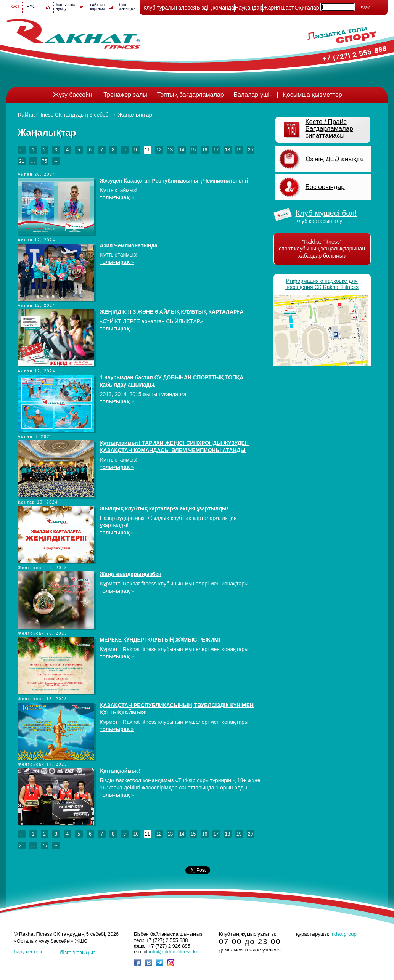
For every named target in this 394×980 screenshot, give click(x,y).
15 (193, 150)
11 (147, 150)
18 (228, 150)
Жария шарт (279, 8)
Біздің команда (215, 8)
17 (216, 150)
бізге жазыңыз (128, 7)
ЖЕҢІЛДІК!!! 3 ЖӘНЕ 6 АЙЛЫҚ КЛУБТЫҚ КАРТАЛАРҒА (172, 312)
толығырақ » (117, 197)
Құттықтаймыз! (120, 771)
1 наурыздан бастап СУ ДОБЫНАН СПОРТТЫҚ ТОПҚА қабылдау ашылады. (172, 381)
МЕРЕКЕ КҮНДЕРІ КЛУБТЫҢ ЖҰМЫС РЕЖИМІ (160, 640)
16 (205, 150)
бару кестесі (28, 952)
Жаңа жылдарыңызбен (131, 574)
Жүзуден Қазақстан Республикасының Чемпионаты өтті (174, 181)
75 (44, 161)
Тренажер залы (125, 95)
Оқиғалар (307, 8)
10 (136, 150)
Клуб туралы (159, 8)
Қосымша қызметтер (312, 95)
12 (159, 150)
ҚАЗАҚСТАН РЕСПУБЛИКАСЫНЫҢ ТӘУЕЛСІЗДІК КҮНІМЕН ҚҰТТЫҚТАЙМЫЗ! (177, 709)
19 (239, 150)
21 (22, 161)
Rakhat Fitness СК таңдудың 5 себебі (64, 115)
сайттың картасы (98, 7)
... (33, 161)
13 (170, 150)
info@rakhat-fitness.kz (173, 952)
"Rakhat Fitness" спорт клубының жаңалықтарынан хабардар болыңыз (322, 249)
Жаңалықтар (135, 115)
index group (344, 934)
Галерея (186, 8)
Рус (31, 6)
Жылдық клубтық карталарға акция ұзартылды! (164, 508)
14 (182, 150)
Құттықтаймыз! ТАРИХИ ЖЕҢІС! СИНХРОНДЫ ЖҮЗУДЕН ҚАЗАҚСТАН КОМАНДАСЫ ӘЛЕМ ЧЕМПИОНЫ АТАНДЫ (174, 447)
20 (250, 150)
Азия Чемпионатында (129, 245)
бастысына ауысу (66, 7)
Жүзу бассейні (73, 95)
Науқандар (249, 8)
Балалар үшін (253, 95)
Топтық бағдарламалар (191, 95)
